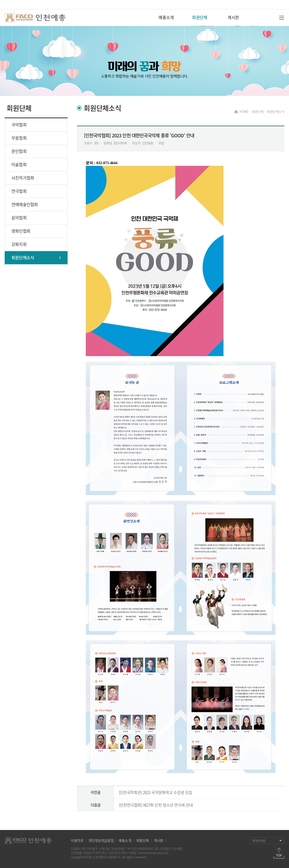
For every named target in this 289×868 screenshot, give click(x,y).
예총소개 (166, 17)
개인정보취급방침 (101, 841)
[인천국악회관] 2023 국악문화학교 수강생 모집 (155, 792)
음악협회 (19, 218)
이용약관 (77, 841)
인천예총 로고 (36, 18)
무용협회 (19, 138)
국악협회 (19, 125)
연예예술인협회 (25, 204)
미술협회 (19, 165)
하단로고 (28, 841)
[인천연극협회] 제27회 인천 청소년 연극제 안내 (156, 805)
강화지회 (19, 244)
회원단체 (200, 17)
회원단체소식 (276, 111)
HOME (243, 112)
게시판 (233, 17)
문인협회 (19, 151)
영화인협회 (21, 231)
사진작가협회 (23, 178)
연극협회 (19, 191)
